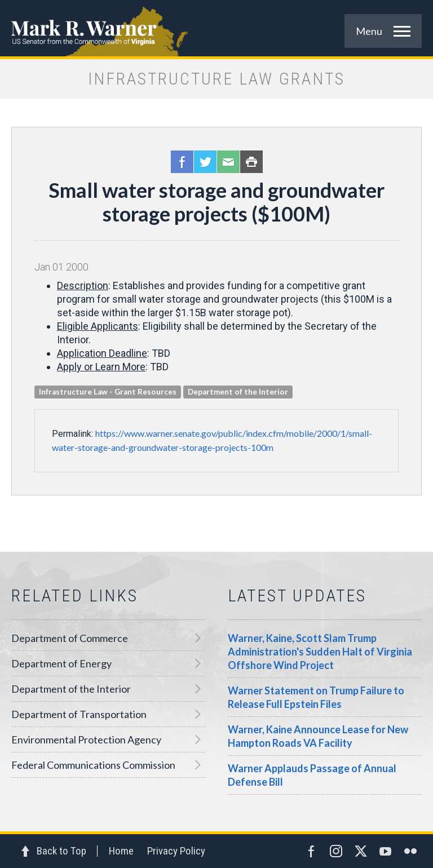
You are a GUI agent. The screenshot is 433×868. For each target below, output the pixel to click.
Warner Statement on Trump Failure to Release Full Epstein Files (316, 697)
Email (228, 162)
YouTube (386, 851)
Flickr (410, 851)
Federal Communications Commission (93, 765)
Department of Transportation (79, 714)
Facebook (182, 162)
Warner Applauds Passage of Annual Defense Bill (312, 775)
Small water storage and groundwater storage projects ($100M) (216, 202)
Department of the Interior (71, 689)
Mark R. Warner (216, 28)
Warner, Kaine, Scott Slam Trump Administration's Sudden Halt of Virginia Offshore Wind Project (320, 652)
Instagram (336, 851)
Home (121, 851)
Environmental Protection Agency (86, 739)
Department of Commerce (70, 638)
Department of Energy (61, 663)
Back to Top (61, 851)
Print (251, 162)
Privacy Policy (176, 851)
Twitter (205, 162)
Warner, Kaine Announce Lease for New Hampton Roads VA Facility (318, 736)
